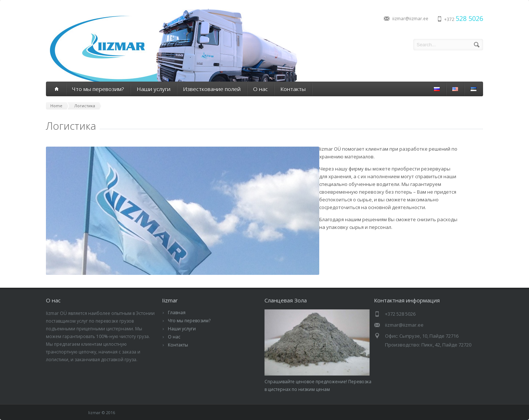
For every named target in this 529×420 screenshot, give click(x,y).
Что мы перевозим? (98, 89)
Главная (177, 313)
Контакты (293, 89)
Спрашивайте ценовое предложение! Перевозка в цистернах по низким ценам (318, 382)
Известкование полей (212, 89)
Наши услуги (154, 89)
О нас (260, 89)
